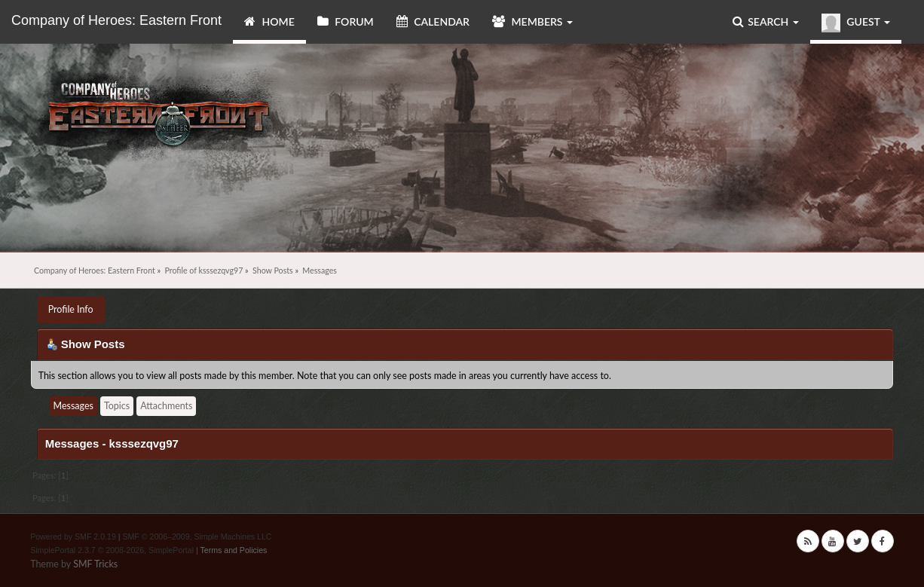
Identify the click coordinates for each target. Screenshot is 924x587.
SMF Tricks (95, 564)
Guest (856, 23)
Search (766, 21)
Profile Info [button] (71, 309)
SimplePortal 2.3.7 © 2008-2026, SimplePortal (112, 550)
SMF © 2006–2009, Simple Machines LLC (197, 537)
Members (532, 21)
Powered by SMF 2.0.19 (73, 537)
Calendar (433, 21)
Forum (346, 21)
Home (269, 21)
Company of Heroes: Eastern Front (116, 20)
